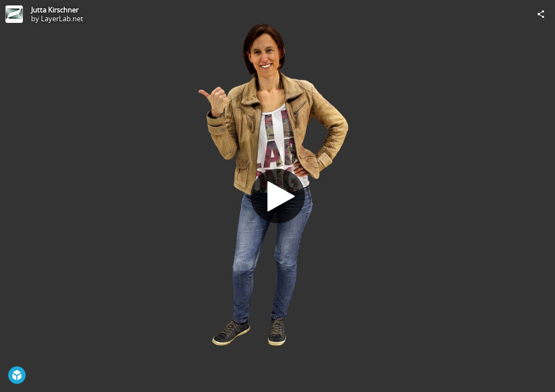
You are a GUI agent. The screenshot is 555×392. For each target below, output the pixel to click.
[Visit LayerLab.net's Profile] (14, 14)
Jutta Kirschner (55, 10)
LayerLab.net (62, 19)
